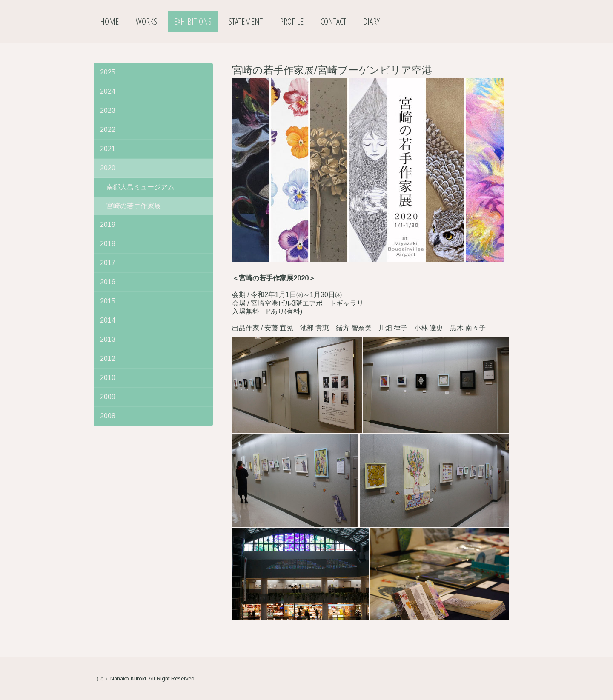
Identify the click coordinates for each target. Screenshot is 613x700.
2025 (108, 72)
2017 (108, 263)
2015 (108, 301)
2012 (108, 359)
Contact (333, 21)
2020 (108, 168)
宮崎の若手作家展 (134, 206)
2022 (108, 130)
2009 (108, 397)
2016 (108, 282)
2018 (108, 244)
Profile (292, 21)
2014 (108, 320)
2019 (108, 224)
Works (146, 21)
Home (109, 21)
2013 (108, 339)
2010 (108, 378)
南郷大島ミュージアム (140, 187)
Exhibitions (193, 21)
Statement (246, 21)
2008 (108, 416)
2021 (108, 149)
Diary (371, 21)
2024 (108, 91)
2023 (108, 110)
